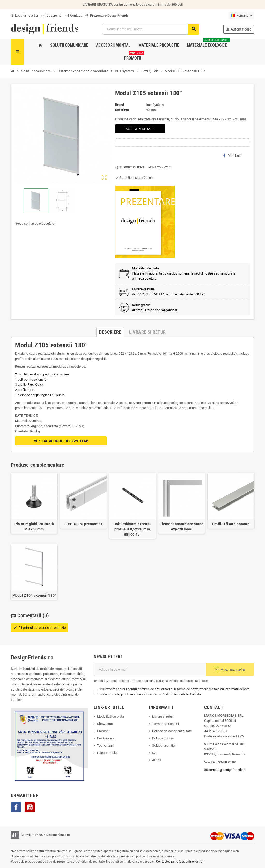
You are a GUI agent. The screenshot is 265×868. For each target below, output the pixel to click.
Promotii (103, 731)
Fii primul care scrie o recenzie (40, 628)
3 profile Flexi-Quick (29, 385)
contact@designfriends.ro (227, 770)
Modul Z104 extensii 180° (34, 595)
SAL (155, 753)
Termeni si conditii (165, 724)
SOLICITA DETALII (140, 129)
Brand (120, 105)
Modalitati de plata (111, 717)
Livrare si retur (163, 717)
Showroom (105, 724)
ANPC (156, 760)
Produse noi (106, 738)
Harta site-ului (107, 753)
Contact (73, 15)
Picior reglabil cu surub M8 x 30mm (34, 526)
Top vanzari (105, 745)
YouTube (30, 807)
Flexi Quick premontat (83, 524)
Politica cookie (163, 738)
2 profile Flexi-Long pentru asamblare (42, 374)
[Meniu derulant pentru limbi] (241, 16)
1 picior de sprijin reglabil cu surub (40, 395)
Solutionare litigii (164, 745)
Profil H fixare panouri (231, 524)
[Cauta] (151, 29)
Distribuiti (232, 155)
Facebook (16, 807)
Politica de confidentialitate (172, 731)
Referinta (122, 110)
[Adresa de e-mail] (150, 669)
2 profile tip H (25, 390)
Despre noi (51, 15)
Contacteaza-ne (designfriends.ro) (180, 862)
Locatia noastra (24, 15)
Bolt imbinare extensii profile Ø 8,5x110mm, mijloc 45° (132, 529)
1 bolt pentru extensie (31, 379)
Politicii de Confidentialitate (181, 694)
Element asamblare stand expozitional (182, 526)
